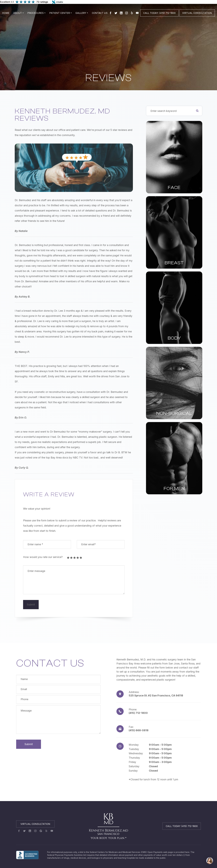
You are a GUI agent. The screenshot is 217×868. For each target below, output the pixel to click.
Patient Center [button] (61, 13)
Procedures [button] (36, 13)
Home (6, 13)
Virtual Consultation (35, 824)
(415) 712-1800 (138, 713)
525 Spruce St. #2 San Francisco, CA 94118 (156, 696)
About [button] (18, 13)
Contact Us (100, 13)
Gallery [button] (82, 13)
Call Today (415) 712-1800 (182, 826)
